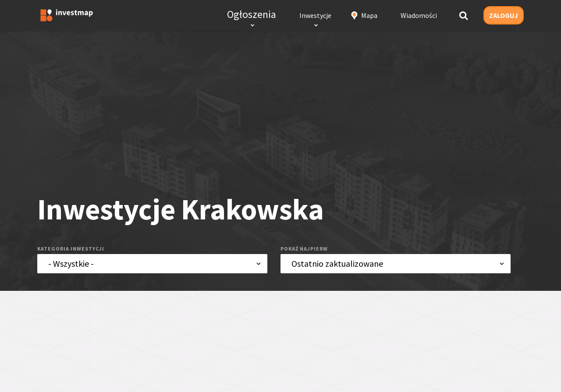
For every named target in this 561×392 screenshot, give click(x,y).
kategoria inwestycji (71, 249)
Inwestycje (315, 15)
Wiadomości (419, 15)
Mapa (369, 15)
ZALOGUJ (504, 15)
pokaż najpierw (304, 249)
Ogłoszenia (252, 14)
